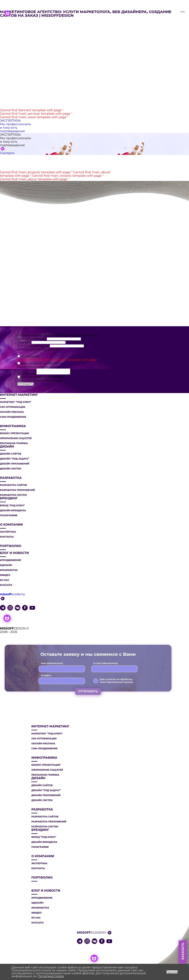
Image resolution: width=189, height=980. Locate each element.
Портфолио (11, 546)
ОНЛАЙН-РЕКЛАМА (12, 412)
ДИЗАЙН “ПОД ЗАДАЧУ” (15, 459)
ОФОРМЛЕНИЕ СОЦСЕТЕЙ (16, 438)
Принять (172, 972)
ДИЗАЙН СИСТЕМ (11, 469)
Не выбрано (30, 356)
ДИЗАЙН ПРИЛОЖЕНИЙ (15, 464)
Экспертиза (8, 532)
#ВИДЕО (5, 575)
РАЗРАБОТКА (11, 478)
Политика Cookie (51, 976)
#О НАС (5, 580)
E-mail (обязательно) (34, 346)
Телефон (25, 342)
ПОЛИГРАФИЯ (9, 515)
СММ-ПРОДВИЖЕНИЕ (13, 417)
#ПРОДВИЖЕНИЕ (11, 560)
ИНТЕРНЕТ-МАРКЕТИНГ (19, 395)
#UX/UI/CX (6, 585)
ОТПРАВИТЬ (26, 384)
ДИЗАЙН (7, 447)
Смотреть (7, 153)
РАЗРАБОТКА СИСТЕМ (13, 495)
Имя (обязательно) (32, 339)
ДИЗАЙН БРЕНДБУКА (13, 511)
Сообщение (27, 373)
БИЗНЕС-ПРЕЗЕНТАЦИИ (14, 433)
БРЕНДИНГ (9, 498)
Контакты (7, 537)
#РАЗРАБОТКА (9, 570)
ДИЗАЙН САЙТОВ (11, 454)
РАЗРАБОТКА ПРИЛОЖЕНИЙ (17, 490)
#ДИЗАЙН (6, 565)
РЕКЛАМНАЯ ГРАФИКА (14, 443)
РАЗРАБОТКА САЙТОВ (13, 485)
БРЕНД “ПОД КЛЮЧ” (12, 506)
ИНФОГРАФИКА (13, 426)
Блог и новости (14, 553)
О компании (11, 525)
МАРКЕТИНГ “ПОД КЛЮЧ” (16, 402)
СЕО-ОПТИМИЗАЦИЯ (13, 407)
